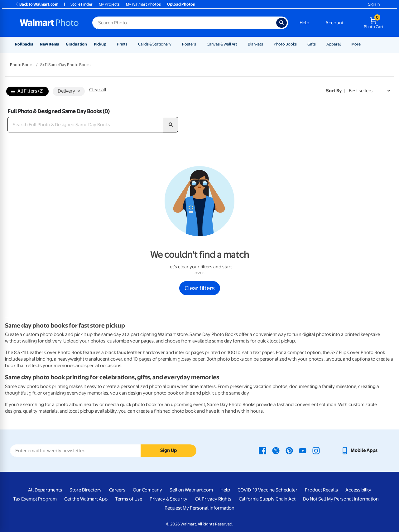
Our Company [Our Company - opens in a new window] (147, 490)
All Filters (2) (27, 91)
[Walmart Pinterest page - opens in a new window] (289, 450)
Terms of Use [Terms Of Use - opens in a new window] (129, 499)
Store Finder (82, 4)
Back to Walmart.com (37, 4)
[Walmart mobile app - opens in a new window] (359, 450)
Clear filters (200, 288)
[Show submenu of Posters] (199, 44)
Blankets (255, 44)
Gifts (312, 44)
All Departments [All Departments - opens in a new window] (45, 490)
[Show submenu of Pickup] (109, 44)
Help (304, 23)
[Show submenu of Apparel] (344, 44)
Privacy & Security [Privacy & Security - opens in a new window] (168, 499)
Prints (122, 44)
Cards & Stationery (155, 44)
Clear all (98, 90)
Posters (189, 44)
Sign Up (168, 450)
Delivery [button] (69, 91)
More (356, 44)
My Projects (109, 4)
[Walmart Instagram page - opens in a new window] (316, 450)
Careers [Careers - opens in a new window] (117, 490)
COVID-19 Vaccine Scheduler (267, 490)
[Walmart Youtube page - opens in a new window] (303, 450)
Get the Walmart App (86, 499)
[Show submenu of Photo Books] (300, 44)
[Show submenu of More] (363, 44)
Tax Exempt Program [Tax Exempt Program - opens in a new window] (35, 499)
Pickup (100, 44)
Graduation (76, 44)
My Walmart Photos (143, 4)
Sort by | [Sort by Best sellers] (335, 91)
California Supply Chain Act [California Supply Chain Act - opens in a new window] (267, 499)
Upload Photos (181, 4)
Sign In (374, 4)
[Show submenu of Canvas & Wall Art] (240, 44)
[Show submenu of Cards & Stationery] (174, 44)
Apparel (334, 44)
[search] (171, 125)
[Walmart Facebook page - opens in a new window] (262, 450)
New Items (49, 44)
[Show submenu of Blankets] (266, 44)
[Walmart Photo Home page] (49, 23)
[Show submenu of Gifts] (319, 44)
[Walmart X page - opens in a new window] (276, 450)
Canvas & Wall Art (222, 44)
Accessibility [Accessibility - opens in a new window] (358, 490)
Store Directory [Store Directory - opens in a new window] (86, 490)
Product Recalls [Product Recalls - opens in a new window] (321, 490)
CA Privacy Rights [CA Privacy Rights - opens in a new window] (213, 499)
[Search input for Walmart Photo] (184, 23)
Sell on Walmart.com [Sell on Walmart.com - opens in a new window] (191, 490)
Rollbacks (24, 44)
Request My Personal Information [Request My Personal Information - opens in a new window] (199, 508)
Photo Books (285, 44)
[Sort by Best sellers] (369, 91)
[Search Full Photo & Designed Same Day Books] (85, 125)
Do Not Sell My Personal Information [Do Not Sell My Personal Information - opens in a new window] (341, 499)
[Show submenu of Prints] (130, 44)
